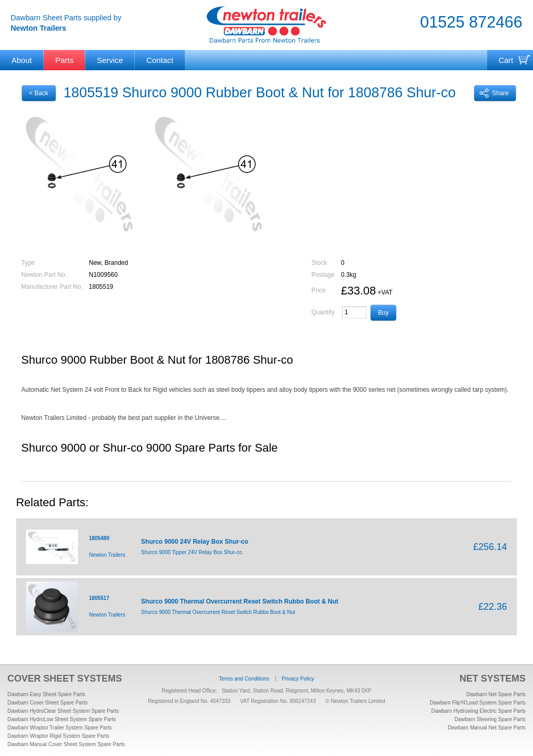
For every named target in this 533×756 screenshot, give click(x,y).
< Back (39, 93)
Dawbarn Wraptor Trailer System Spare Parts (59, 728)
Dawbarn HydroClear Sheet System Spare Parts (63, 711)
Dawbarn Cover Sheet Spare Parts (47, 703)
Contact (160, 60)
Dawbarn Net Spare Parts (496, 694)
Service (110, 60)
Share (494, 93)
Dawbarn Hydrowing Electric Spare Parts (478, 711)
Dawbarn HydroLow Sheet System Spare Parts (61, 719)
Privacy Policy (298, 679)
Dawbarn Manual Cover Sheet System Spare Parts (66, 744)
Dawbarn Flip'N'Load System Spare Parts (478, 703)
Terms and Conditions (244, 679)
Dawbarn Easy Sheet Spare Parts (46, 694)
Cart (506, 60)
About (22, 60)
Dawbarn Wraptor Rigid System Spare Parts (58, 736)
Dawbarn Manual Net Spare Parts (487, 728)
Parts (64, 60)
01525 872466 (471, 22)
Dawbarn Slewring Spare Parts (490, 719)
